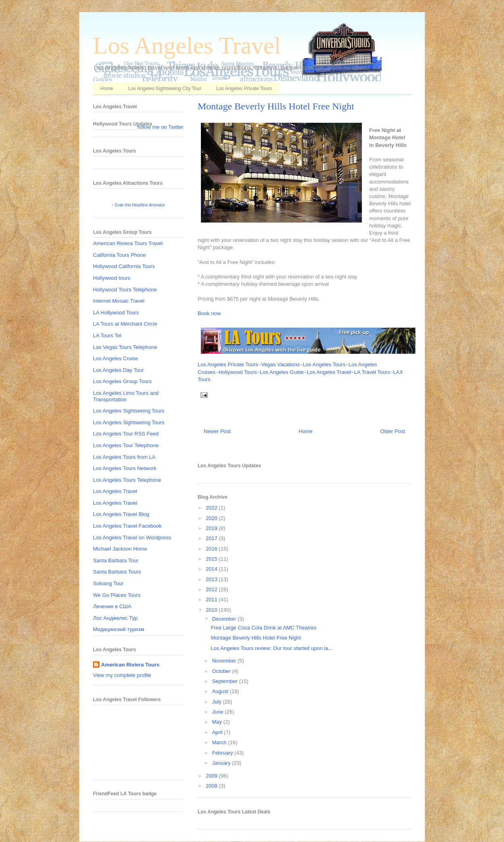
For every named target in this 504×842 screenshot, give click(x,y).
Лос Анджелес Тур (115, 618)
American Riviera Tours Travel (128, 243)
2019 (212, 528)
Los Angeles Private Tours (244, 89)
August (221, 691)
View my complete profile (122, 675)
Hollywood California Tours (124, 266)
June (219, 712)
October (222, 671)
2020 (212, 518)
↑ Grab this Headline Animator (138, 205)
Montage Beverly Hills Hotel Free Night (276, 106)
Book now (209, 313)
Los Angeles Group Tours (122, 381)
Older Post (393, 431)
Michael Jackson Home (120, 549)
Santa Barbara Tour (116, 560)
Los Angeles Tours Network (125, 468)
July (218, 702)
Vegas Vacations (281, 364)
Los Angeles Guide (282, 372)
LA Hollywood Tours (116, 313)
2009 (212, 776)
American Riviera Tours (130, 665)
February (223, 753)
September (226, 681)
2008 (212, 786)
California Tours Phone (119, 255)
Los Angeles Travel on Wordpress (132, 538)
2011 (212, 600)
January (222, 763)
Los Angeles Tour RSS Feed (126, 434)
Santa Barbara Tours (117, 572)
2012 (212, 589)
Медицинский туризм (119, 629)
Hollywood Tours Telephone (125, 290)
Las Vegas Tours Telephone (125, 347)
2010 (212, 610)
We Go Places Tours (117, 595)
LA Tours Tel (107, 335)
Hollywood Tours (238, 372)
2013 (212, 579)
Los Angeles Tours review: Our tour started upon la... (272, 648)
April (218, 732)
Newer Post (217, 431)
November (225, 661)
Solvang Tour (108, 583)
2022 (212, 508)
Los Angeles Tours (324, 364)
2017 (212, 538)
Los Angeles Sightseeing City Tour (165, 89)
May (218, 722)
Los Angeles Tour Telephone (126, 445)
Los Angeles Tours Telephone (127, 480)
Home (107, 89)
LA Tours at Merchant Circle (125, 324)
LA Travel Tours (372, 372)
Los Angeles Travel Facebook (127, 526)
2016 (212, 549)
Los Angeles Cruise (116, 358)
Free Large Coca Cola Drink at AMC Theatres (263, 628)
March (220, 742)
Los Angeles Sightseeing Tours (129, 411)
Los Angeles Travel (187, 45)
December (225, 619)
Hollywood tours (112, 278)
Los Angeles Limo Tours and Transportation (126, 396)
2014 (212, 569)
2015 (212, 559)
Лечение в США (112, 606)
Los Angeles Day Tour (118, 370)
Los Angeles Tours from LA (124, 457)
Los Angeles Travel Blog (121, 514)
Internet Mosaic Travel (119, 301)
